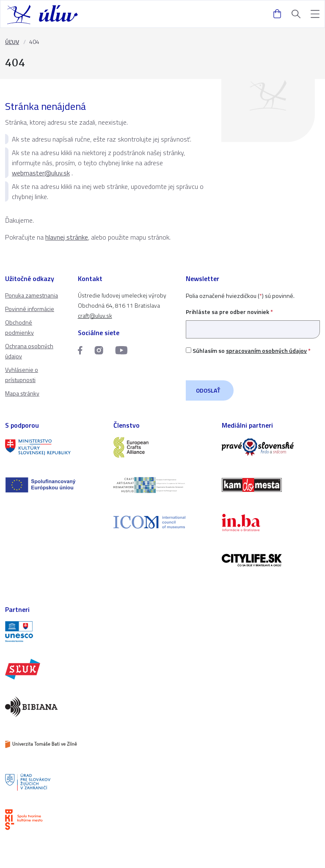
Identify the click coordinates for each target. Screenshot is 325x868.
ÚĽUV (12, 42)
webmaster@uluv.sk (41, 173)
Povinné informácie (30, 309)
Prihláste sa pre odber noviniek (253, 321)
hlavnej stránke (67, 237)
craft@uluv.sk (95, 315)
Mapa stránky (22, 393)
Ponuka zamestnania (32, 295)
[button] (315, 14)
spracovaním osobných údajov (266, 351)
